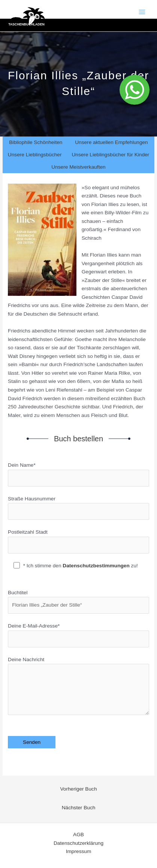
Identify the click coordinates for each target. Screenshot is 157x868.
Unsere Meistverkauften (78, 167)
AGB (78, 835)
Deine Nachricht (78, 687)
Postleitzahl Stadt (78, 541)
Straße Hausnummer (78, 508)
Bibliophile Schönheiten (36, 142)
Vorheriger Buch (78, 789)
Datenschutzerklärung (78, 843)
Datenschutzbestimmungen (96, 566)
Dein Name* (78, 474)
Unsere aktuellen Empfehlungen (111, 142)
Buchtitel (78, 602)
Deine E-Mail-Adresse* (78, 635)
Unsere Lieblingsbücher (35, 155)
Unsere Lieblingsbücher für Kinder (110, 155)
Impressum (79, 851)
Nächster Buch (79, 808)
